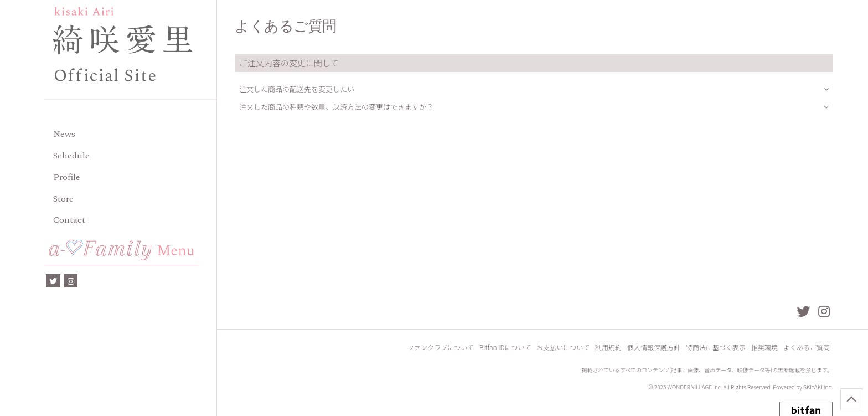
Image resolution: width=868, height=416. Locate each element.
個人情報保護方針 (654, 347)
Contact (69, 220)
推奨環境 (764, 347)
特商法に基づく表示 (716, 347)
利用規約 (608, 347)
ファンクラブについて (441, 347)
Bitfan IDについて (505, 347)
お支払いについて (563, 347)
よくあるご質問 (807, 347)
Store (63, 199)
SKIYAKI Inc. (818, 387)
